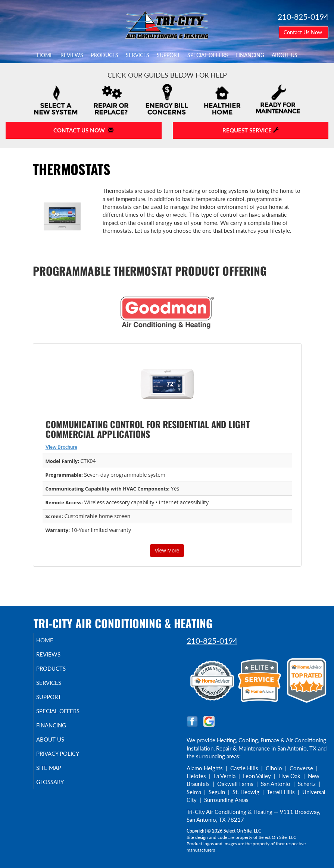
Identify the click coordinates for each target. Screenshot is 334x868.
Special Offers (208, 55)
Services (138, 55)
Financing (250, 55)
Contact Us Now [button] (304, 32)
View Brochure (61, 447)
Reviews (72, 55)
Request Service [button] (251, 130)
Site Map (58, 768)
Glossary (59, 782)
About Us (285, 55)
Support (168, 55)
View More (167, 551)
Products (104, 55)
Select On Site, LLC (242, 831)
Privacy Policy (67, 753)
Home (45, 55)
